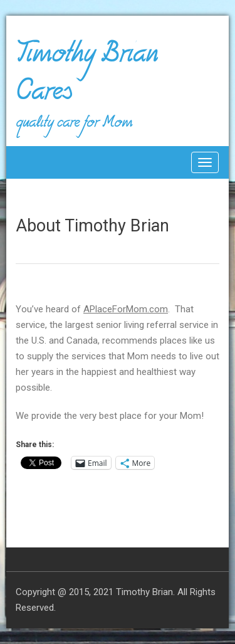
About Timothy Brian (92, 226)
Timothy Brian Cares (87, 78)
